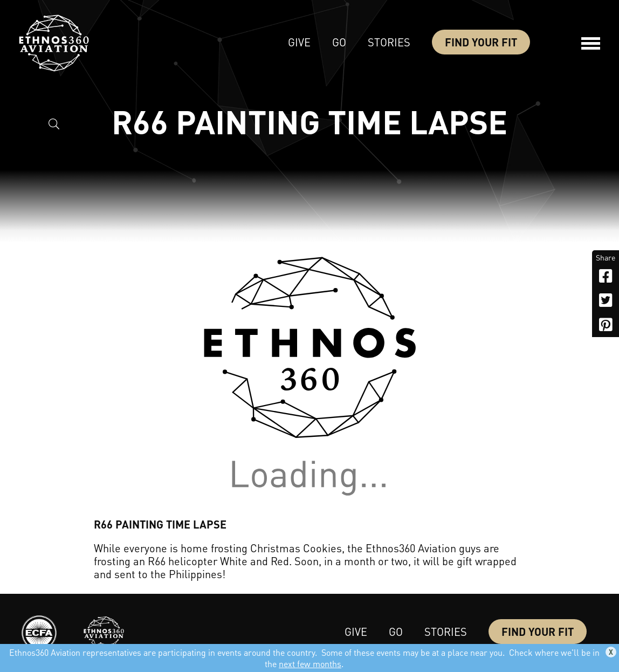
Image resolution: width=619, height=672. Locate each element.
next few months (310, 664)
